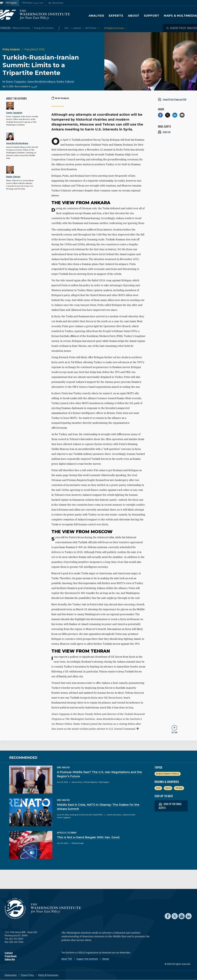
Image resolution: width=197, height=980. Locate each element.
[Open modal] (182, 28)
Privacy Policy (28, 975)
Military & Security (21, 28)
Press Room (11, 956)
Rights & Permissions (48, 975)
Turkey (179, 788)
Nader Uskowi (65, 82)
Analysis (96, 16)
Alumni (106, 959)
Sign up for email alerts (170, 806)
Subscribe (10, 959)
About (134, 16)
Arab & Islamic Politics (168, 774)
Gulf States (91, 28)
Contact (9, 953)
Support (152, 16)
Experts (116, 16)
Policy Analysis (11, 49)
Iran (67, 28)
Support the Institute (87, 959)
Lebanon (77, 28)
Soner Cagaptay (16, 82)
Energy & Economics (44, 28)
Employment (11, 975)
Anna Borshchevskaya (41, 82)
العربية (34, 86)
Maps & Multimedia (180, 16)
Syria (168, 788)
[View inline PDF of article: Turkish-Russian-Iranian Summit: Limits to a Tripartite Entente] (174, 99)
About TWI (67, 959)
